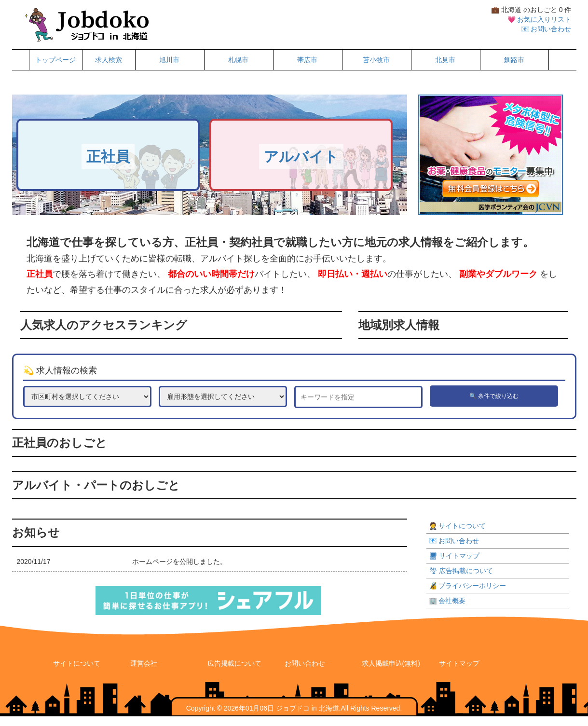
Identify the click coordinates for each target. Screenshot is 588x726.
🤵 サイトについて (458, 526)
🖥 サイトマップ (454, 556)
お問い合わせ (305, 663)
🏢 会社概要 (447, 601)
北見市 (445, 60)
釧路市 (514, 60)
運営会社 (144, 663)
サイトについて (77, 663)
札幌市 (238, 60)
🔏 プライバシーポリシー (468, 586)
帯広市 (307, 60)
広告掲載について (234, 663)
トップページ (55, 60)
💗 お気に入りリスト (540, 19)
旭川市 (169, 60)
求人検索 (109, 60)
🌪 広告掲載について (461, 571)
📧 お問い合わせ (546, 29)
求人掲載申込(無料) (391, 663)
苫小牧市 (376, 60)
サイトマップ (459, 663)
